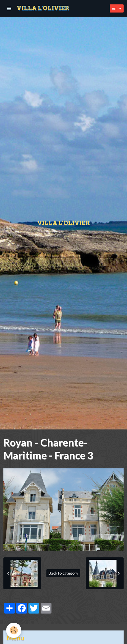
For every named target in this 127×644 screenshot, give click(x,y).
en (114, 8)
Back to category (63, 573)
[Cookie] (14, 630)
